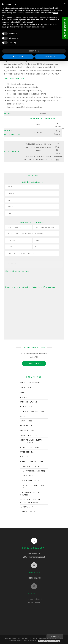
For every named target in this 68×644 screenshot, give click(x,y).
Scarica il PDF (34, 363)
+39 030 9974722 (34, 577)
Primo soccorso (28, 425)
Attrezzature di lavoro (32, 461)
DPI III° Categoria (29, 430)
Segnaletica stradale (31, 447)
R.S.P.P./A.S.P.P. (27, 406)
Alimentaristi (27, 506)
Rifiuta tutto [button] (18, 57)
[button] (65, 4)
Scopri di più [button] (34, 51)
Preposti (24, 392)
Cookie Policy (55, 640)
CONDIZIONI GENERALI (30, 382)
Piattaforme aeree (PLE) (33, 470)
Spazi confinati (28, 451)
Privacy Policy (44, 640)
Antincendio (26, 420)
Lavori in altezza (29, 435)
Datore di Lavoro (29, 401)
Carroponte (28, 475)
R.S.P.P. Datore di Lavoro (32, 411)
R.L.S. (22, 416)
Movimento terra (30, 480)
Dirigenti (25, 397)
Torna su (55, 637)
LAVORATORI (25, 387)
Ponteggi (25, 456)
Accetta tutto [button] (50, 57)
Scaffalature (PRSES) (30, 511)
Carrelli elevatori (31, 466)
